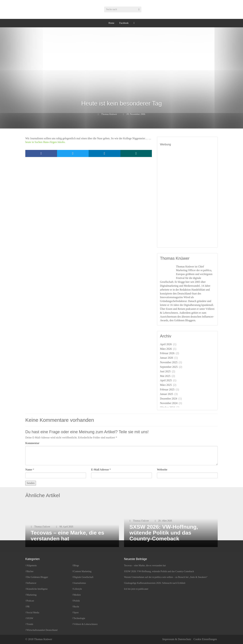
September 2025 (169, 367)
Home (111, 23)
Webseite (162, 470)
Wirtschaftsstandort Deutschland (42, 630)
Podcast (30, 601)
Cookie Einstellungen (205, 639)
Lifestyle (78, 589)
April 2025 (166, 380)
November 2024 (169, 403)
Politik (77, 601)
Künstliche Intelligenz (37, 589)
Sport (76, 613)
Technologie (79, 618)
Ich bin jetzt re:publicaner (136, 589)
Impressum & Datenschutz (177, 639)
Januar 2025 (167, 394)
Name (29, 470)
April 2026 (166, 344)
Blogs (76, 566)
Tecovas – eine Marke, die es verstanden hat (145, 566)
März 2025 (166, 385)
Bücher (30, 571)
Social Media (33, 613)
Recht (76, 607)
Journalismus (80, 583)
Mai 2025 (165, 376)
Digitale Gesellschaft (84, 577)
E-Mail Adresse (100, 470)
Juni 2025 (165, 371)
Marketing (32, 595)
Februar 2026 (167, 353)
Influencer (32, 583)
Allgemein (32, 566)
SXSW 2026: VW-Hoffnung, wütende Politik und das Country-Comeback (159, 571)
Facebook (124, 23)
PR (28, 607)
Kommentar (32, 443)
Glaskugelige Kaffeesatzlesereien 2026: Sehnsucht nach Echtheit (155, 583)
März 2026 (166, 349)
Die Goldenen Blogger (37, 577)
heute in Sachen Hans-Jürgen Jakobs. (45, 142)
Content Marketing (83, 571)
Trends (30, 624)
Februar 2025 (167, 389)
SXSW (30, 618)
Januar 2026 (167, 358)
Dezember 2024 (169, 399)
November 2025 (169, 362)
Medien (77, 595)
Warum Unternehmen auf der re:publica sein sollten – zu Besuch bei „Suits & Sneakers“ (166, 577)
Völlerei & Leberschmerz (86, 624)
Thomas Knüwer (109, 114)
